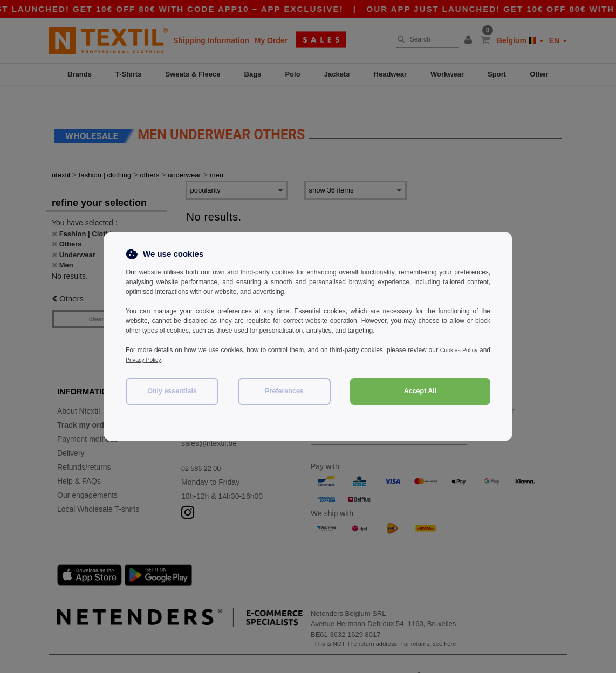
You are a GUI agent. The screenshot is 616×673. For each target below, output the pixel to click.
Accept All (420, 391)
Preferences (284, 391)
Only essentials (172, 391)
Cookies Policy (469, 350)
